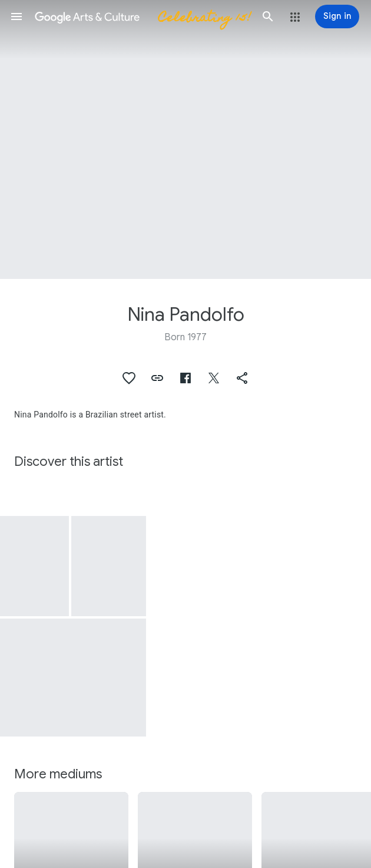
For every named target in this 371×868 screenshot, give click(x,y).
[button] (16, 17)
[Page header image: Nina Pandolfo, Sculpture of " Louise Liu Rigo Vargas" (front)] (185, 139)
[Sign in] (337, 17)
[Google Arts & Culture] (142, 17)
